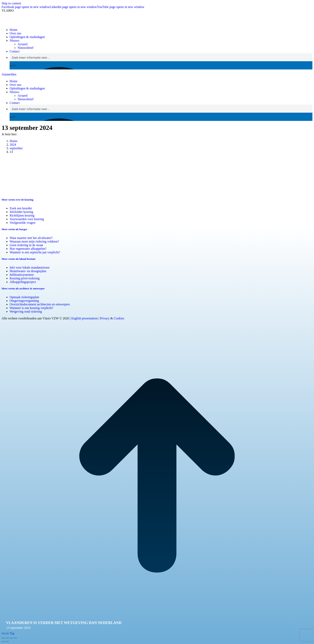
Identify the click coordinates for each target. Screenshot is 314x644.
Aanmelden (9, 74)
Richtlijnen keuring (22, 215)
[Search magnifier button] (14, 65)
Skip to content (11, 3)
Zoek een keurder (21, 208)
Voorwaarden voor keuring (27, 219)
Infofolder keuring (21, 212)
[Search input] (161, 57)
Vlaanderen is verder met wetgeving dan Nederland (64, 623)
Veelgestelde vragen (22, 223)
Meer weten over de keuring (18, 200)
